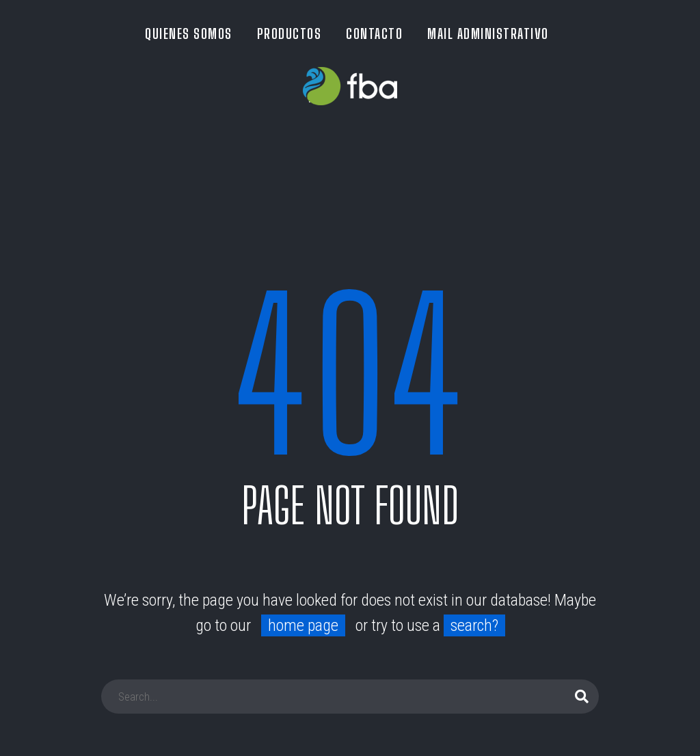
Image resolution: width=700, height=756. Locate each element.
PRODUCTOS (290, 33)
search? (474, 625)
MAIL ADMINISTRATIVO (488, 33)
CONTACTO (374, 33)
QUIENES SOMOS (189, 33)
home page (303, 625)
